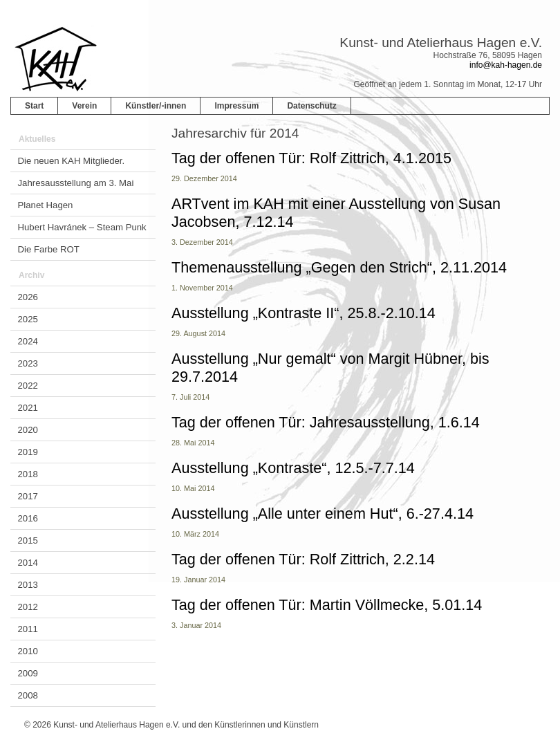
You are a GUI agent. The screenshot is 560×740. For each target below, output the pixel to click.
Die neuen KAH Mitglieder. (72, 161)
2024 (28, 341)
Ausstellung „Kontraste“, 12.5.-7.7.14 (293, 468)
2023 (28, 363)
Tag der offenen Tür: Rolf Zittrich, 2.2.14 (303, 559)
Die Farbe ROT (49, 249)
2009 (28, 673)
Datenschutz (311, 106)
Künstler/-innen (156, 106)
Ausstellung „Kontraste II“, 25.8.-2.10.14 (304, 313)
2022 (28, 386)
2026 (28, 297)
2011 (28, 629)
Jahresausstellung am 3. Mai (76, 183)
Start (34, 106)
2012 (28, 607)
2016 (28, 518)
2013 (28, 585)
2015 (28, 540)
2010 (28, 651)
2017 (28, 496)
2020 (28, 430)
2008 (28, 695)
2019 (28, 452)
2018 (28, 474)
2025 (28, 319)
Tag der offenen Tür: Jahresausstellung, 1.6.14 (326, 422)
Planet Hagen (46, 205)
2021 (28, 408)
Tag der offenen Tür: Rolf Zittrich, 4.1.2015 (311, 158)
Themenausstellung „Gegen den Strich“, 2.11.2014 (339, 267)
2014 (28, 563)
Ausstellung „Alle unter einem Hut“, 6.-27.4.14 (323, 514)
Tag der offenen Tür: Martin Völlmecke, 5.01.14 (327, 605)
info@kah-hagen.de (506, 65)
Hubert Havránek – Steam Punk (82, 227)
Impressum (236, 106)
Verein (84, 106)
